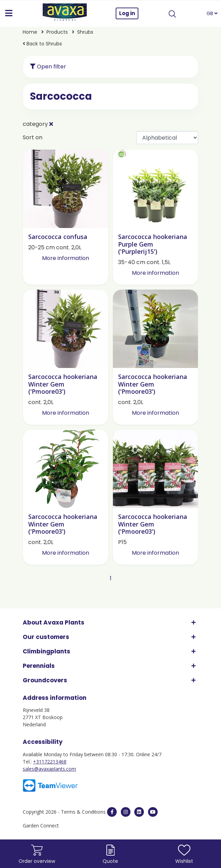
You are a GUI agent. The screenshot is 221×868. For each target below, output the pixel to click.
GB (212, 13)
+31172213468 (50, 762)
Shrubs (85, 32)
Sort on (33, 137)
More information (66, 258)
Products (57, 32)
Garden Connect (41, 826)
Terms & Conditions (83, 812)
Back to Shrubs (42, 44)
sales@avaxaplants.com (49, 769)
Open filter (48, 67)
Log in (127, 13)
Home (30, 32)
